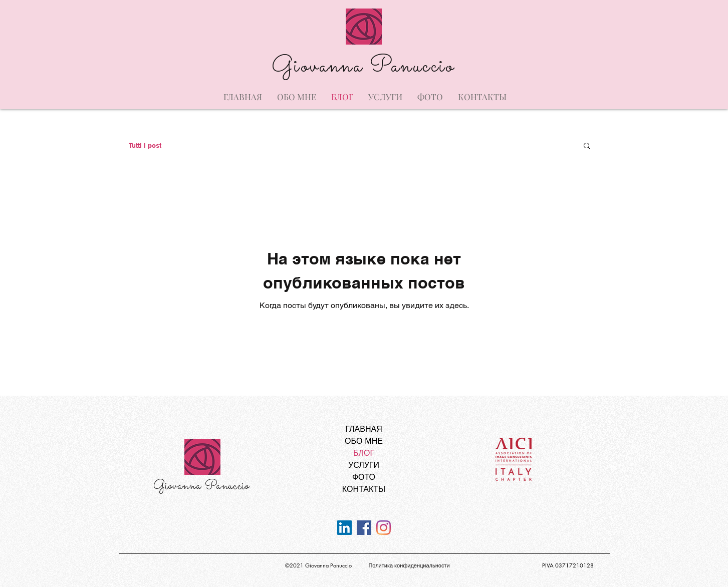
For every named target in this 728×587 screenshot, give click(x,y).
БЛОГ (364, 453)
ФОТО (364, 477)
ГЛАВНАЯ (363, 429)
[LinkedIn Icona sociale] (344, 528)
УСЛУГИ (364, 465)
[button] (587, 146)
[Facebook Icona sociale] (364, 528)
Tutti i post (145, 145)
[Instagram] (384, 528)
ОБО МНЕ (364, 441)
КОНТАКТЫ (364, 489)
